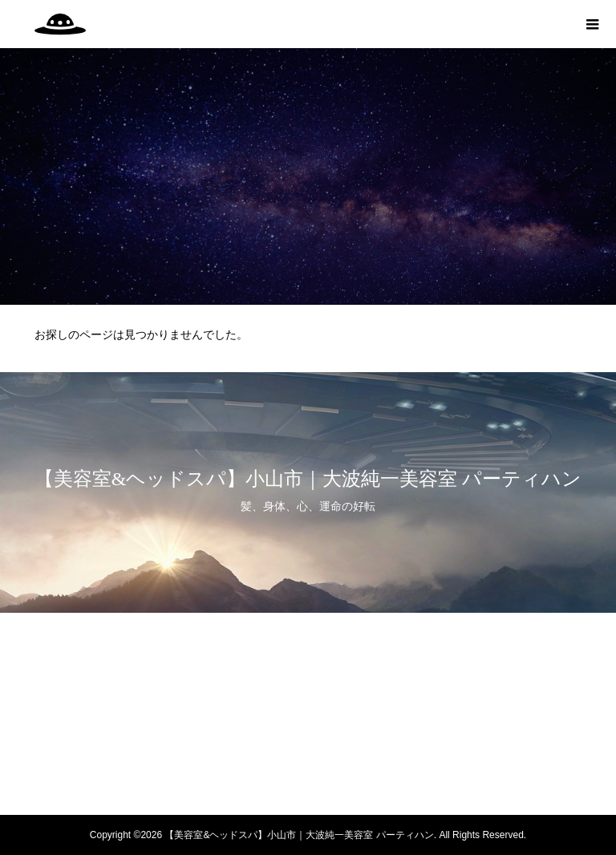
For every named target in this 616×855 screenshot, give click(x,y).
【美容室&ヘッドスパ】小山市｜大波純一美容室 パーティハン (308, 479)
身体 (308, 671)
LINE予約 (308, 756)
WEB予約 (308, 727)
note (308, 784)
